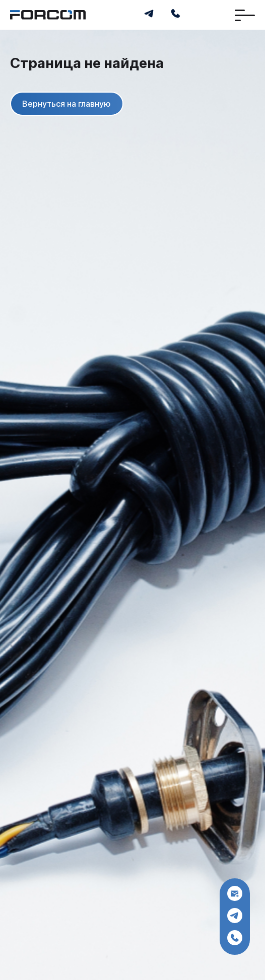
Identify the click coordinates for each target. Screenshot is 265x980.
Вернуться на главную (67, 104)
